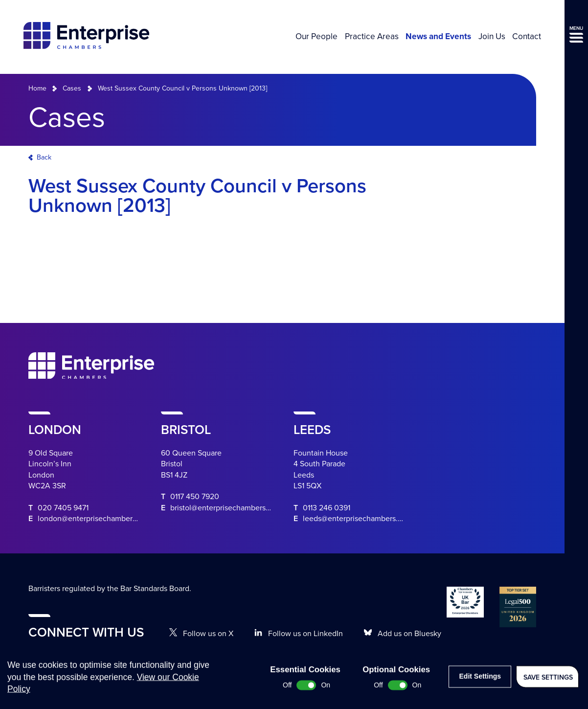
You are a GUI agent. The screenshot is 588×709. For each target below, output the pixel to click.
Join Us (492, 37)
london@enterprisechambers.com (95, 519)
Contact (527, 37)
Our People (317, 37)
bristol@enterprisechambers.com (226, 508)
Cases (72, 88)
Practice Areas (372, 37)
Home (37, 88)
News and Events (438, 37)
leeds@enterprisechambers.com (358, 519)
